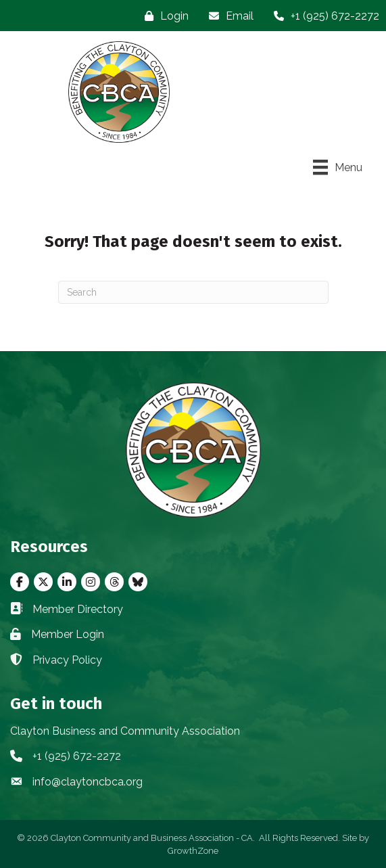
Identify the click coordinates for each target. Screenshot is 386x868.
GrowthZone (193, 851)
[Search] (193, 292)
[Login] (163, 16)
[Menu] (338, 167)
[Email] (228, 16)
